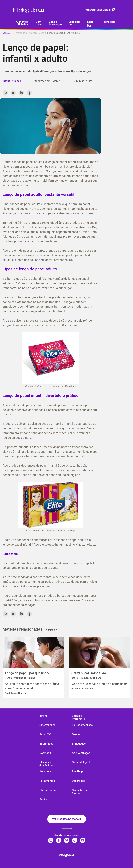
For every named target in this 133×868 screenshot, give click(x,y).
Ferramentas (47, 781)
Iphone (44, 716)
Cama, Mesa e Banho (80, 792)
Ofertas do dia (48, 790)
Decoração (78, 781)
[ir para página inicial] (29, 10)
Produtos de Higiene (16, 693)
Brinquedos (79, 744)
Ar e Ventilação (81, 753)
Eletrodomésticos (82, 725)
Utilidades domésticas (46, 764)
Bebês (43, 799)
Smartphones (47, 725)
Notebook (45, 753)
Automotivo (46, 772)
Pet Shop (77, 772)
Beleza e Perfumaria (79, 717)
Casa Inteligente (82, 762)
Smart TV (45, 734)
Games (76, 734)
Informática (46, 744)
